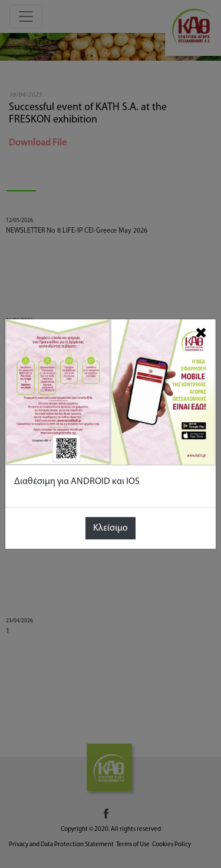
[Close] (201, 333)
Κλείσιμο (111, 528)
